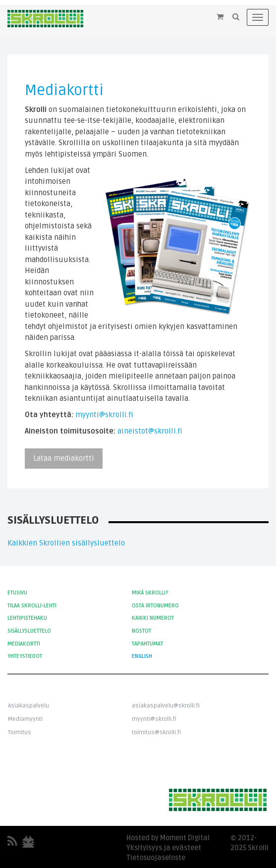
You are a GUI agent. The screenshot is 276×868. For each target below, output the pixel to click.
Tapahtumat (147, 644)
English (142, 656)
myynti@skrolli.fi (104, 415)
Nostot (141, 631)
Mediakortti (24, 644)
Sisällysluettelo (29, 631)
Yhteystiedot (25, 656)
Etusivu (17, 593)
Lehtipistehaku (27, 618)
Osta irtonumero (155, 606)
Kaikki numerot (153, 618)
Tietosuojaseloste (156, 858)
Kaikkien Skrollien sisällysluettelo (66, 543)
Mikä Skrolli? (150, 593)
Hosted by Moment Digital (168, 838)
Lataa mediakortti (64, 459)
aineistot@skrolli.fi (150, 431)
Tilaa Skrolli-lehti (32, 606)
